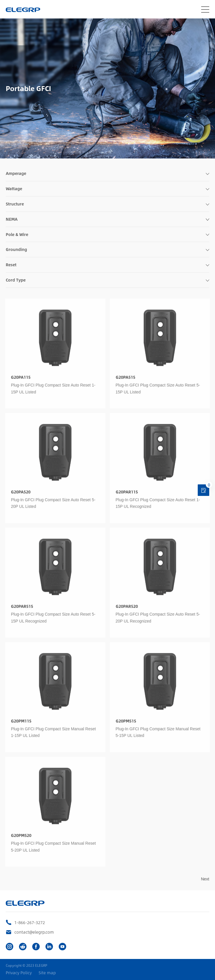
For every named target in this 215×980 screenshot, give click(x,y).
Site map (47, 973)
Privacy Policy (19, 973)
